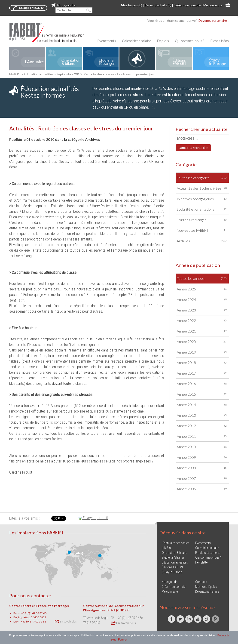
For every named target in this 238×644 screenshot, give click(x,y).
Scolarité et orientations (202, 209)
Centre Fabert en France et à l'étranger (39, 606)
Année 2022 (202, 321)
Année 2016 (202, 384)
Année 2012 (202, 426)
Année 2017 (202, 373)
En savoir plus (66, 621)
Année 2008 (202, 468)
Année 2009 (202, 458)
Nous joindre (63, 5)
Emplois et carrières (208, 553)
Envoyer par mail (93, 518)
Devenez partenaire (207, 592)
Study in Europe (172, 572)
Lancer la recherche (193, 148)
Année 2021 (202, 331)
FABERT (15, 74)
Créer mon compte (187, 5)
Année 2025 (202, 289)
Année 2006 (202, 489)
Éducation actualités (39, 74)
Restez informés (50, 92)
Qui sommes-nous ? (190, 41)
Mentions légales (206, 587)
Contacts (201, 582)
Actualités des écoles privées (202, 188)
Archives (202, 241)
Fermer (123, 640)
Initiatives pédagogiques (202, 199)
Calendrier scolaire (137, 41)
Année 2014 (202, 405)
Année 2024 (202, 300)
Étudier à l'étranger (202, 220)
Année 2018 (202, 363)
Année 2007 (202, 479)
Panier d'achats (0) (158, 5)
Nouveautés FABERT (202, 230)
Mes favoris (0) (132, 5)
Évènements (107, 41)
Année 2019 (202, 352)
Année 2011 (202, 436)
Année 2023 (202, 310)
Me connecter (214, 5)
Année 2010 (202, 447)
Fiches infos (220, 41)
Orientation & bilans (174, 553)
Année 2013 (202, 415)
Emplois (163, 41)
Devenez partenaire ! (214, 20)
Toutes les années (202, 279)
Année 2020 (202, 342)
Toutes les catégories (202, 178)
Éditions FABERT (172, 567)
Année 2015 (202, 394)
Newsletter (202, 562)
